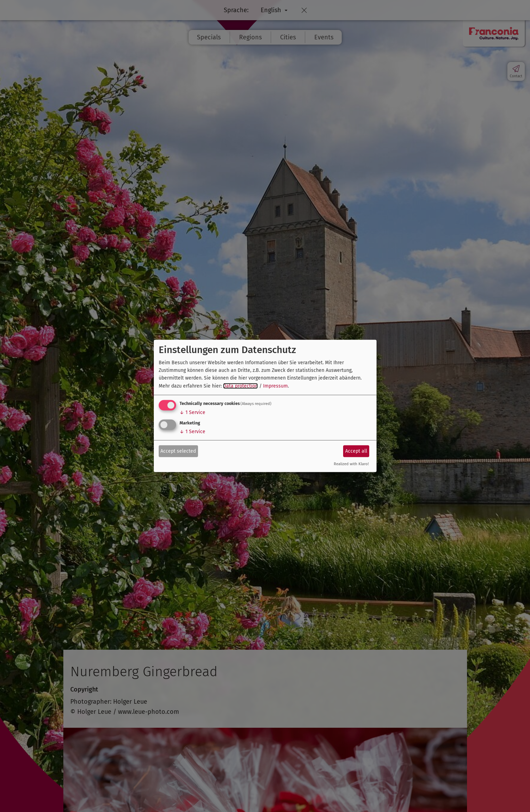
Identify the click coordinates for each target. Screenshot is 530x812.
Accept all (356, 451)
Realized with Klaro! (351, 464)
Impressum (275, 386)
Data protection (240, 386)
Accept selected (178, 451)
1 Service (192, 412)
